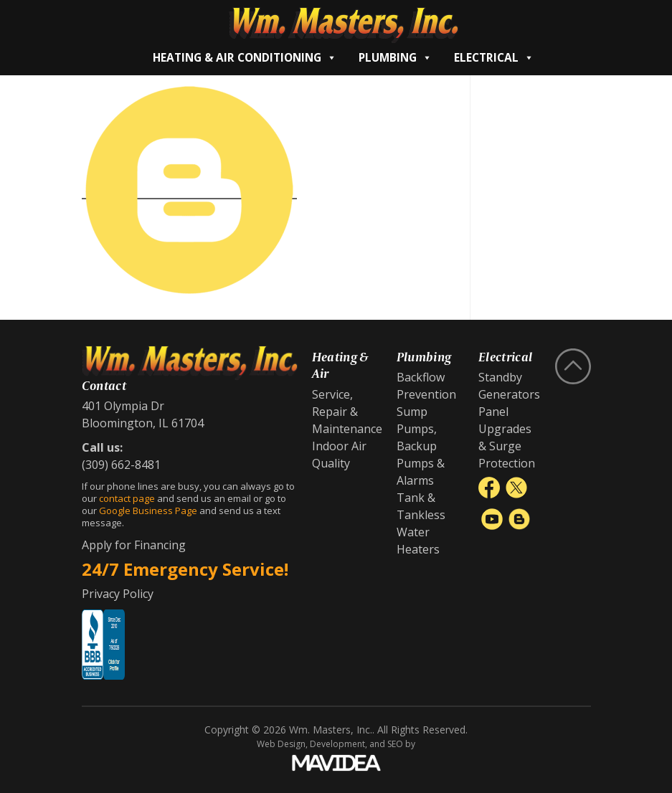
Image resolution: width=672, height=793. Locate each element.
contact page (127, 498)
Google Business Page (148, 511)
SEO (395, 744)
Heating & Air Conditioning (245, 57)
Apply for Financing (134, 545)
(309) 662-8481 (121, 465)
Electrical (494, 57)
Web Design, (282, 744)
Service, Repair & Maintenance (347, 412)
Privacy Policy (118, 594)
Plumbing (396, 57)
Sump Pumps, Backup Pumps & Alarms (421, 446)
